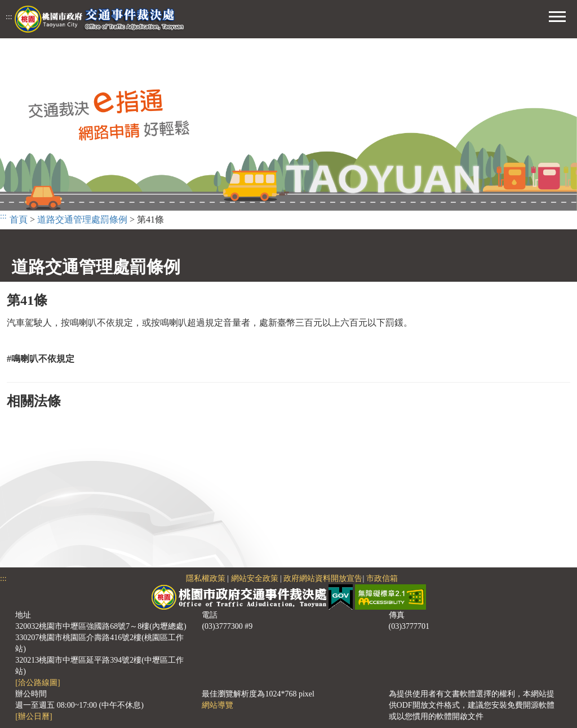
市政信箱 (382, 578)
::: (9, 17)
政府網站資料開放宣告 (323, 578)
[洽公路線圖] (37, 683)
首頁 (19, 219)
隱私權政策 (206, 578)
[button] (557, 15)
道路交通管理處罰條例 (82, 219)
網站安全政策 (255, 578)
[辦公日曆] (34, 716)
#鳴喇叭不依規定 (41, 359)
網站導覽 (218, 705)
